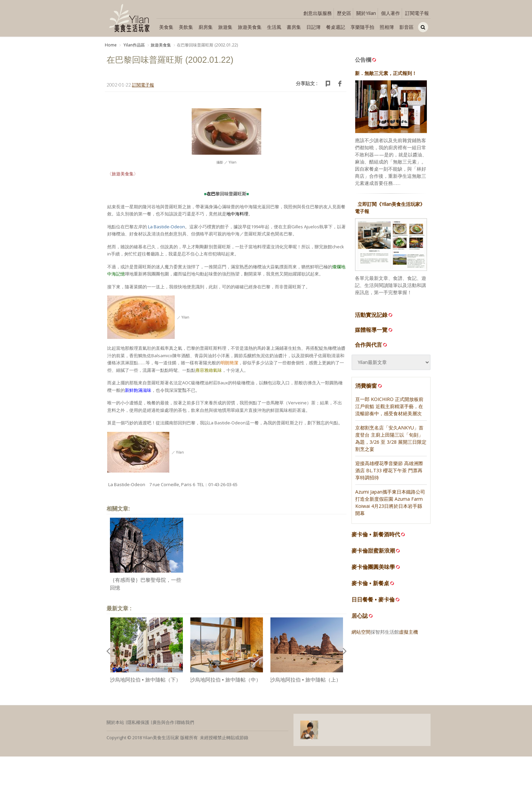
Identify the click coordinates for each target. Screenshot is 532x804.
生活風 (274, 27)
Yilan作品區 (134, 45)
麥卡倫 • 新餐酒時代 (376, 537)
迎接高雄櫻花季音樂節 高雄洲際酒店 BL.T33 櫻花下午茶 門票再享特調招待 (389, 472)
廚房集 (206, 27)
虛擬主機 (408, 634)
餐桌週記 (336, 27)
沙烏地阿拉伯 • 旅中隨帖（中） (225, 682)
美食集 (166, 27)
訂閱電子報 (417, 13)
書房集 (294, 27)
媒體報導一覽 (374, 332)
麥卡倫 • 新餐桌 (370, 585)
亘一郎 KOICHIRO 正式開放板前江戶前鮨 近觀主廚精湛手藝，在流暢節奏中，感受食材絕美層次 (389, 408)
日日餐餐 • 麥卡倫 (373, 602)
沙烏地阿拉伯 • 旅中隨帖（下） (145, 682)
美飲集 (186, 27)
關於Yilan (366, 13)
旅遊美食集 (250, 27)
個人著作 (391, 13)
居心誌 (360, 618)
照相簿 (387, 27)
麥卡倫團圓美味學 (373, 569)
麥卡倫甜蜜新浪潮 (373, 553)
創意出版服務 (318, 13)
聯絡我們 (185, 725)
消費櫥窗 (369, 388)
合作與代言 (372, 347)
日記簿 (313, 27)
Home (111, 45)
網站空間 (361, 634)
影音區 (406, 27)
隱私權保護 (138, 725)
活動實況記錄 (374, 317)
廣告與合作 (163, 725)
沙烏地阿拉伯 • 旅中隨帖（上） (306, 682)
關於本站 (115, 725)
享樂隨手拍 (362, 27)
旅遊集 (225, 27)
